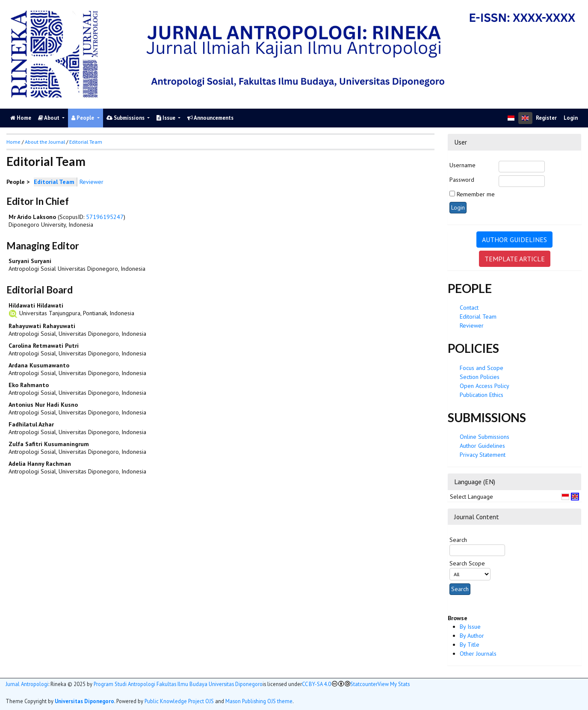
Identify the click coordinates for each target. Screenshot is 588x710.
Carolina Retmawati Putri (44, 346)
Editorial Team (478, 317)
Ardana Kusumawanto (39, 365)
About (49, 118)
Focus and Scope (482, 368)
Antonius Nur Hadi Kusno (43, 405)
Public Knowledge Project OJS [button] (179, 701)
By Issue (470, 627)
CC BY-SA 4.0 (316, 684)
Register (546, 118)
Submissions (126, 118)
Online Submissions (485, 437)
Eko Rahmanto (29, 385)
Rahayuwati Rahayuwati (42, 326)
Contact (469, 308)
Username (462, 165)
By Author (472, 636)
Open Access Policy (485, 386)
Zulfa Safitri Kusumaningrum (49, 444)
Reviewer (472, 325)
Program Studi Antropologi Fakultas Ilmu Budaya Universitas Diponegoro (178, 684)
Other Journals (478, 654)
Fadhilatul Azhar (31, 424)
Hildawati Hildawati (36, 305)
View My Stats (394, 684)
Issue (167, 118)
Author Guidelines (482, 446)
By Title (470, 645)
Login (571, 118)
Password (462, 180)
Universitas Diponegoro (84, 701)
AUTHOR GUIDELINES (514, 240)
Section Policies (480, 377)
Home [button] (13, 142)
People (83, 118)
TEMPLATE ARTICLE (515, 259)
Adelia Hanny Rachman (40, 464)
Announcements (210, 118)
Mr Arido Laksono (32, 217)
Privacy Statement (483, 455)
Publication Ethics (482, 395)
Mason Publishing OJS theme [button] (259, 701)
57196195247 (105, 217)
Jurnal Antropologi (27, 684)
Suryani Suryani (30, 261)
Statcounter (364, 684)
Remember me (476, 194)
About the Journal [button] (45, 142)
